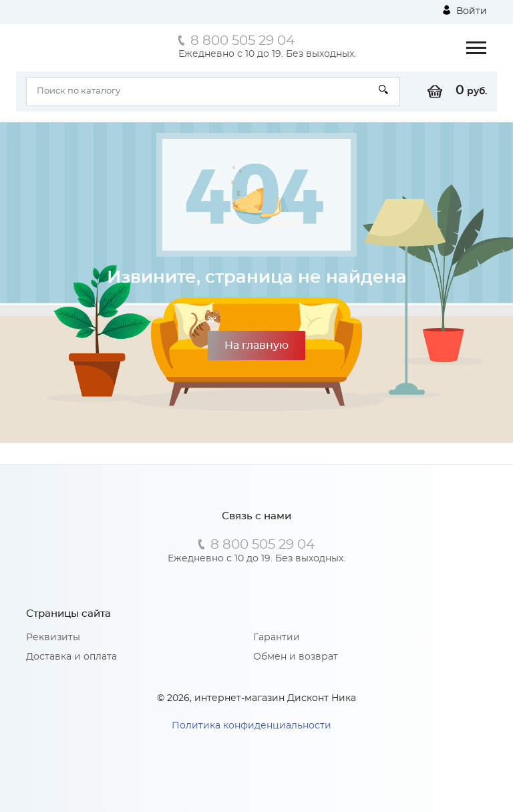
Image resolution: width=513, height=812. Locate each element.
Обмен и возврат (296, 657)
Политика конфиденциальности (251, 726)
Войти (465, 11)
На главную (256, 346)
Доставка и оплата (71, 657)
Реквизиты (53, 638)
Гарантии (277, 638)
